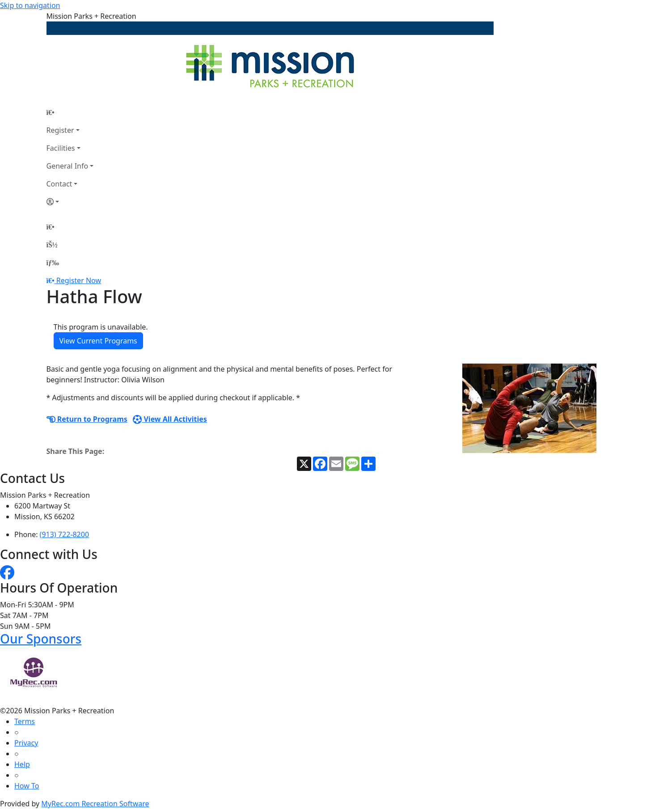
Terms (25, 721)
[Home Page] (70, 112)
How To (27, 786)
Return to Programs (87, 419)
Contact (59, 184)
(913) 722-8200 (64, 534)
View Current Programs (98, 341)
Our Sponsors (41, 639)
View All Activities (170, 419)
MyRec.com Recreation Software (95, 804)
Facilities (61, 148)
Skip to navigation (30, 5)
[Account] (70, 202)
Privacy (26, 743)
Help (22, 764)
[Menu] (53, 263)
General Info (68, 166)
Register (60, 130)
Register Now (79, 280)
